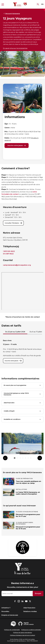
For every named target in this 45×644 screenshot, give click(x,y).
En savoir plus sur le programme (15, 48)
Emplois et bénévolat (10, 615)
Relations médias (30, 611)
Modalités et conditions (22, 419)
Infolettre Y (6, 608)
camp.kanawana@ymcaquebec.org (17, 265)
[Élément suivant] (40, 458)
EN (42, 4)
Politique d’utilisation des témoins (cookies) (23, 635)
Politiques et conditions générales (31, 630)
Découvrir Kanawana (11, 14)
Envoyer (38, 593)
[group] (22, 444)
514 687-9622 (8, 254)
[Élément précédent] (5, 458)
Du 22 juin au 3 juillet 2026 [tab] (15, 332)
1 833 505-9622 (9, 251)
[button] (15, 458)
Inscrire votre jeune (17, 146)
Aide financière (22, 403)
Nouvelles (5, 611)
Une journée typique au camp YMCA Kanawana (22, 394)
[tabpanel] (22, 351)
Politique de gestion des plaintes (23, 633)
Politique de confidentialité (12, 630)
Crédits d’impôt (22, 411)
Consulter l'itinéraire (13, 223)
